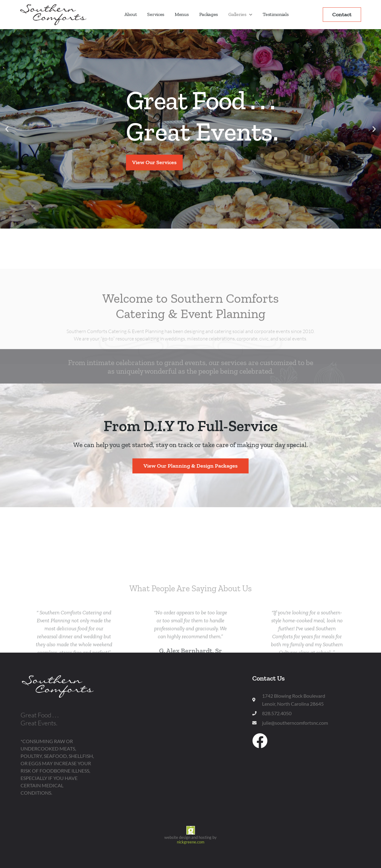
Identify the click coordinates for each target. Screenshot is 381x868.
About (131, 14)
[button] (7, 129)
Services (156, 14)
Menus (182, 14)
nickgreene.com (191, 842)
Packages (209, 14)
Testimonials (276, 14)
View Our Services (154, 162)
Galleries (240, 15)
